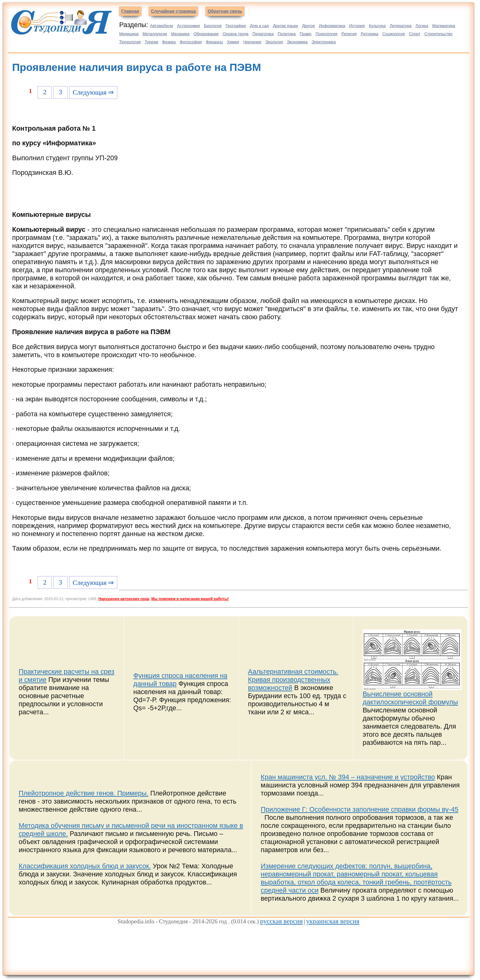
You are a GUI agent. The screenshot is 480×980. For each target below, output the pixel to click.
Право (306, 34)
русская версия (281, 921)
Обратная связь (225, 11)
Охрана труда (235, 34)
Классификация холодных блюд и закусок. (85, 866)
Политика (287, 34)
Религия (349, 34)
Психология (326, 34)
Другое (308, 26)
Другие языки (286, 26)
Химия (233, 42)
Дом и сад (259, 26)
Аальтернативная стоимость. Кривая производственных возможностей (293, 680)
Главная (130, 11)
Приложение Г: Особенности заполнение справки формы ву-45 (360, 809)
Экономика (297, 42)
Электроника (324, 42)
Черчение (252, 42)
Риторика (370, 34)
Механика (180, 34)
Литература (401, 26)
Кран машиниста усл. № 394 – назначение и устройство (348, 777)
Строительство (438, 34)
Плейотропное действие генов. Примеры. (84, 793)
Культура (377, 26)
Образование (206, 34)
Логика (422, 26)
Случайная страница (173, 11)
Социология (393, 34)
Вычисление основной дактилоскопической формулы (410, 698)
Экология (274, 42)
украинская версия (333, 921)
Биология (213, 26)
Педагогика (263, 34)
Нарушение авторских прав (124, 599)
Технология (130, 42)
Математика (444, 26)
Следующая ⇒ (93, 92)
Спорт (415, 34)
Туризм (151, 42)
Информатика (332, 26)
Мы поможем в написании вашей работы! (190, 599)
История (357, 26)
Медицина (129, 34)
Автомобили (162, 26)
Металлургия (155, 34)
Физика (169, 42)
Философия (191, 42)
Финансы (214, 42)
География (236, 26)
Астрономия (188, 26)
